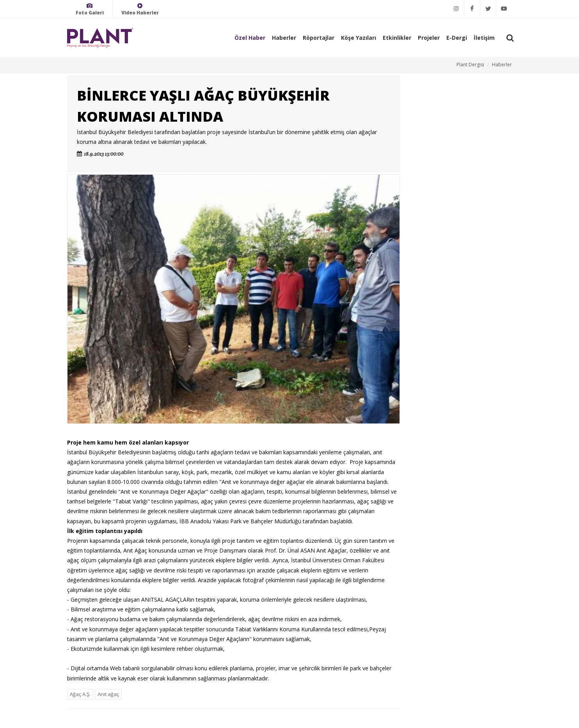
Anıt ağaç (108, 694)
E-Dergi (457, 38)
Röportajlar (319, 38)
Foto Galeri (90, 9)
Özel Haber (250, 38)
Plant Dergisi (470, 65)
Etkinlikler (397, 38)
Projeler (429, 38)
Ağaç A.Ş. (80, 694)
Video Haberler (140, 9)
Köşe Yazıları (359, 38)
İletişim (484, 38)
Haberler (284, 38)
